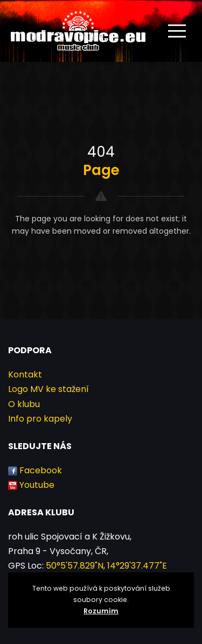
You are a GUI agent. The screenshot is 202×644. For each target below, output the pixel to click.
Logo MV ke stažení (48, 389)
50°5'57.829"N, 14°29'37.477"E (106, 566)
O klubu (24, 404)
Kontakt (25, 374)
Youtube (37, 485)
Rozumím (101, 611)
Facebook (41, 470)
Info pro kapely (40, 419)
